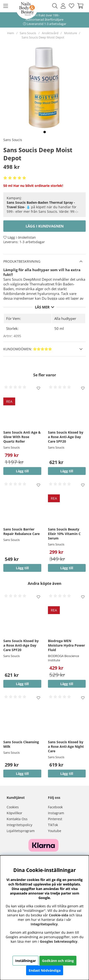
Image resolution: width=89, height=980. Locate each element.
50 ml (59, 328)
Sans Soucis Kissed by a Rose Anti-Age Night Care (66, 746)
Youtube (55, 831)
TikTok (53, 825)
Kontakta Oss (17, 819)
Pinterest (55, 819)
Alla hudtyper (65, 318)
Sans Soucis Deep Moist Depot (43, 37)
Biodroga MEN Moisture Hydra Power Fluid (66, 645)
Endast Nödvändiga (45, 970)
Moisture (70, 33)
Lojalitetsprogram (21, 831)
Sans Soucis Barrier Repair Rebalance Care (21, 531)
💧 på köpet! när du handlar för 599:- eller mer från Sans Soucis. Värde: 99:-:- (42, 207)
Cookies (13, 807)
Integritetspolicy (19, 825)
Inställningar (26, 961)
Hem (11, 33)
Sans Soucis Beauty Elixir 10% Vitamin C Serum (64, 534)
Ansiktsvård (50, 33)
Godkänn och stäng (58, 961)
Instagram (56, 813)
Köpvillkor (14, 813)
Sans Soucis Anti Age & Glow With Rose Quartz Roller (22, 437)
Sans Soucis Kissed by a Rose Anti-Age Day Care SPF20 (66, 437)
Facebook (55, 807)
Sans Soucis (28, 33)
